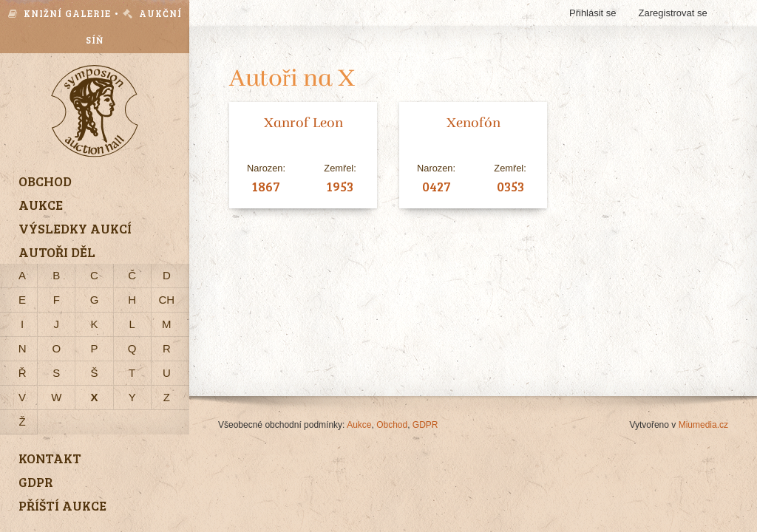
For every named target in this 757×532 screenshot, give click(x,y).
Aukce (359, 425)
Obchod (392, 425)
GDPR (425, 425)
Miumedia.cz (703, 425)
